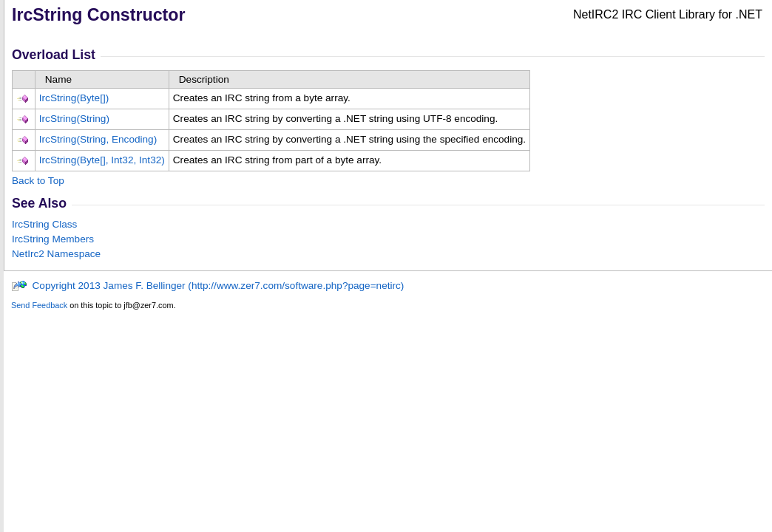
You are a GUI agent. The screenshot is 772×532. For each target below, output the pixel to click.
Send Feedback (39, 305)
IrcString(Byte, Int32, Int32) (102, 160)
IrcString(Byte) (74, 98)
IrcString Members (53, 239)
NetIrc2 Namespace (56, 254)
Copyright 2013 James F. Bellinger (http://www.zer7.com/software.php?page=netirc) (207, 286)
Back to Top (38, 181)
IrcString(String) (74, 119)
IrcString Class (44, 224)
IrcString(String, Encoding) (98, 139)
